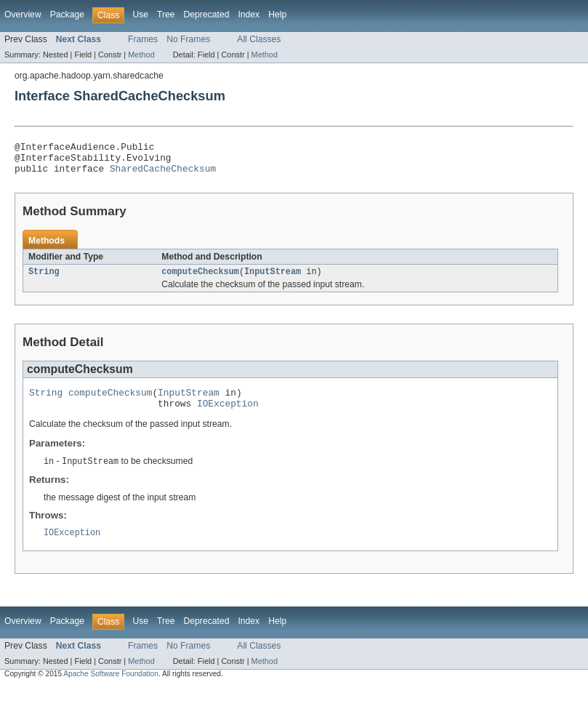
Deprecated (207, 15)
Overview (23, 15)
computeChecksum (200, 279)
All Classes (259, 39)
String (44, 279)
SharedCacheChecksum (163, 175)
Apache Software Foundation (111, 688)
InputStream (273, 279)
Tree (166, 15)
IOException (228, 415)
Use (140, 15)
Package (67, 15)
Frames (143, 39)
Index (249, 15)
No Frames (188, 39)
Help (277, 15)
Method (141, 55)
